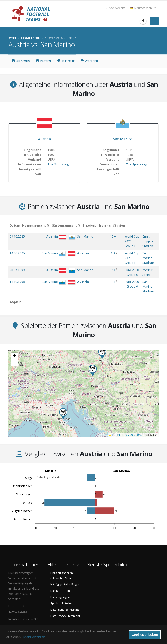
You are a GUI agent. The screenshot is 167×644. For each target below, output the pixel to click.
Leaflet (114, 421)
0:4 (98, 248)
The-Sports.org (58, 164)
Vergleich (89, 61)
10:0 (98, 236)
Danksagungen (60, 583)
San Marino (123, 139)
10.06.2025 (17, 248)
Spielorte (66, 61)
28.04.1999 (17, 260)
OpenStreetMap (134, 421)
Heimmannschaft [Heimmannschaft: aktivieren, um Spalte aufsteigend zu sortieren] (44, 225)
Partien (43, 61)
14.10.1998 (17, 272)
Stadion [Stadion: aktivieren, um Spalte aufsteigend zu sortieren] (142, 225)
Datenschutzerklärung (65, 595)
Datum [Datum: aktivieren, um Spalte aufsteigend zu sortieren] (15, 225)
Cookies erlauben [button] (145, 635)
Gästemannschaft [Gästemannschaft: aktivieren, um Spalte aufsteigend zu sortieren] (74, 225)
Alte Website (116, 8)
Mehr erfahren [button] (34, 637)
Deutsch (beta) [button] (143, 8)
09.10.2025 (17, 236)
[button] (63, 399)
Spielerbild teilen (62, 589)
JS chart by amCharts (48, 463)
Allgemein (21, 61)
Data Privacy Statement (65, 602)
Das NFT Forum (60, 576)
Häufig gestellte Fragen (65, 570)
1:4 (98, 272)
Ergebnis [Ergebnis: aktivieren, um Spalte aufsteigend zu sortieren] (99, 225)
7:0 (98, 260)
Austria (44, 139)
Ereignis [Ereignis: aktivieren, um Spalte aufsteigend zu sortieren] (115, 225)
